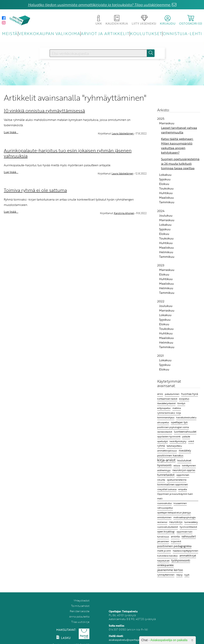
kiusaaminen (180, 503)
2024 (161, 211)
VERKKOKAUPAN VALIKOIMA (49, 33)
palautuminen (172, 394)
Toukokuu (166, 188)
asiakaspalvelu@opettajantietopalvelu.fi (134, 640)
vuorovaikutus (164, 503)
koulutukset (184, 460)
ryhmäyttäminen (166, 575)
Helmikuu (166, 252)
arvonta (175, 536)
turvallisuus (163, 537)
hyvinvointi (164, 465)
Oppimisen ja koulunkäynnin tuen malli (175, 496)
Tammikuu (167, 202)
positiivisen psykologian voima (173, 427)
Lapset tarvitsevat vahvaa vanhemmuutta (179, 130)
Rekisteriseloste (80, 611)
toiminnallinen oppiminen (173, 484)
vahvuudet (189, 536)
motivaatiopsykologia (184, 517)
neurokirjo (176, 522)
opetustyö (162, 441)
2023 (161, 265)
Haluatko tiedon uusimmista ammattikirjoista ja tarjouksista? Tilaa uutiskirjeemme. (99, 5)
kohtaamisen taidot (167, 399)
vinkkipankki (166, 565)
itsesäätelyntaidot (166, 403)
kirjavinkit (176, 541)
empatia (183, 489)
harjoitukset (163, 560)
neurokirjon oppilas (184, 470)
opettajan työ (179, 422)
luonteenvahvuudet (185, 432)
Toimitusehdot (80, 606)
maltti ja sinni (164, 551)
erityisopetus (164, 408)
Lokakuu (165, 175)
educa (177, 465)
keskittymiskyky (178, 441)
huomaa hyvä (190, 394)
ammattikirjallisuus (167, 450)
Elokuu (164, 184)
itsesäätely (185, 450)
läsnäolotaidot (165, 432)
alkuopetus (163, 422)
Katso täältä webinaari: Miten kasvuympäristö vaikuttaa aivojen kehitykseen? (177, 146)
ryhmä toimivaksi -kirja (169, 413)
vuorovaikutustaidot (167, 527)
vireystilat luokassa (167, 489)
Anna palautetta (79, 616)
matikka (177, 408)
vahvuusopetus (165, 508)
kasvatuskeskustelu (186, 417)
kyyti (187, 575)
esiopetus (184, 399)
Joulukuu (166, 215)
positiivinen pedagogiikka (174, 546)
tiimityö (181, 403)
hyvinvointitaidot (188, 527)
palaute (186, 436)
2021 (160, 356)
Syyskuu (165, 179)
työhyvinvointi (181, 560)
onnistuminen (164, 517)
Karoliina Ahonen (124, 213)
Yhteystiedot (81, 600)
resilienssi (162, 522)
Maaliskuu (166, 198)
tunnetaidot (166, 475)
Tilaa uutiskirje (80, 622)
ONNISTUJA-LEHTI (182, 33)
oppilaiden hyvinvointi (169, 436)
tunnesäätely (191, 522)
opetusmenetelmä (177, 480)
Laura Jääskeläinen (123, 133)
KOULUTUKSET (146, 33)
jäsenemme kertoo (170, 570)
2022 (161, 301)
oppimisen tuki (185, 532)
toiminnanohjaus (166, 417)
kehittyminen (189, 465)
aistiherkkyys (164, 470)
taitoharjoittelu (174, 446)
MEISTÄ (10, 33)
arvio (160, 394)
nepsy (179, 575)
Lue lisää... (11, 132)
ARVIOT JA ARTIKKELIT (105, 33)
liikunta (161, 480)
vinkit (191, 441)
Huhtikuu (166, 193)
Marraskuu (167, 123)
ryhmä (161, 446)
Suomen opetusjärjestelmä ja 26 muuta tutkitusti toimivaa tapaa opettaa (180, 164)
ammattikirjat (188, 555)
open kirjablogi (166, 532)
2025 (161, 119)
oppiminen (183, 475)
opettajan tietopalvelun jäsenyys (174, 512)
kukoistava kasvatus (167, 556)
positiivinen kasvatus (170, 455)
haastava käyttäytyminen (185, 551)
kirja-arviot (166, 460)
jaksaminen (163, 541)
